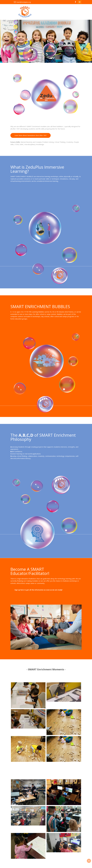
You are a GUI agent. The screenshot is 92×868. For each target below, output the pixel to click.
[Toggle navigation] (77, 12)
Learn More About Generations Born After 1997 (31, 135)
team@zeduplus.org (24, 2)
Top (89, 861)
